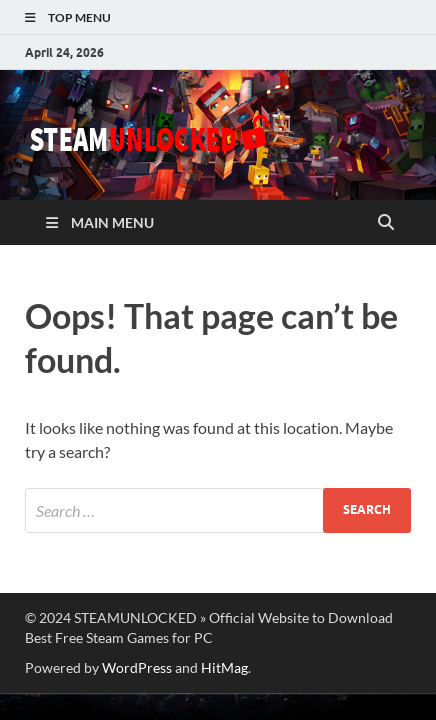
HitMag (224, 667)
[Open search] (386, 223)
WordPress (137, 667)
